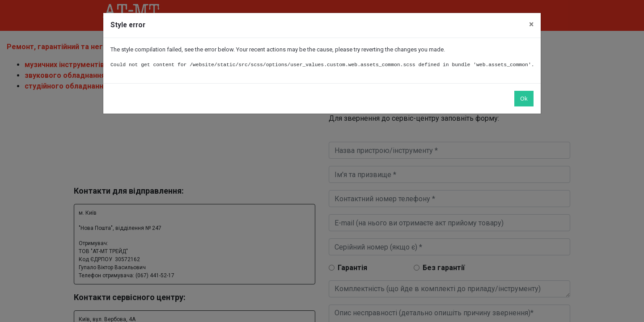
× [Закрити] (531, 24)
